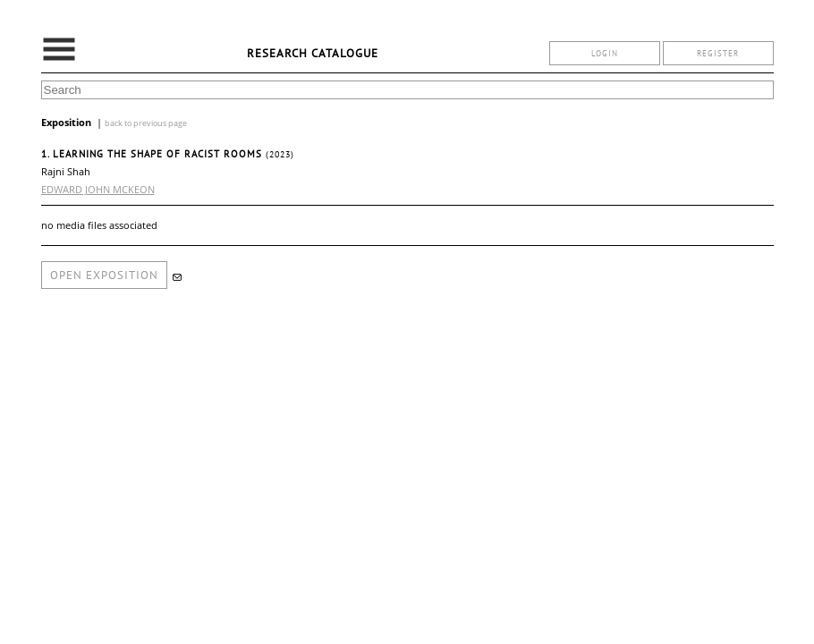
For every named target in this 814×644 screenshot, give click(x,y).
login (605, 53)
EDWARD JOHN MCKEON (98, 189)
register (718, 53)
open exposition (104, 275)
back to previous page (146, 123)
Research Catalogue (313, 53)
